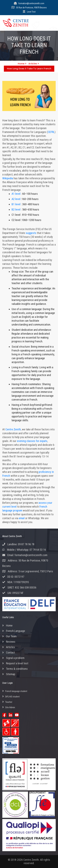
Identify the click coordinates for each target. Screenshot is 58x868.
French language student (16, 691)
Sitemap (11, 674)
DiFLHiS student (12, 697)
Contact (10, 653)
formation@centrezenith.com (31, 3)
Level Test (31, 12)
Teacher (9, 702)
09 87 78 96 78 (26, 544)
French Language (16, 631)
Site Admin (10, 707)
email (22, 518)
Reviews (11, 642)
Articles (34, 64)
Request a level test (17, 663)
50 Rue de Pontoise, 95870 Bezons (31, 8)
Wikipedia (8, 178)
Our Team (11, 636)
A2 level (16, 199)
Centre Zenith (13, 429)
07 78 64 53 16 (38, 550)
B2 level (16, 209)
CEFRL (51, 132)
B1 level (16, 204)
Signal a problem (15, 658)
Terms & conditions (17, 669)
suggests (31, 233)
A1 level (16, 194)
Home (22, 64)
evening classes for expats (32, 441)
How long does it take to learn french (29, 69)
